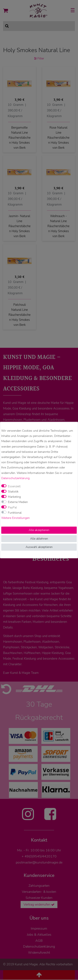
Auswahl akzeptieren (39, 547)
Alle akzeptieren (39, 530)
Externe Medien (18, 502)
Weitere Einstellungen (15, 518)
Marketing (14, 497)
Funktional (15, 512)
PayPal (12, 507)
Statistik (13, 492)
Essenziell (14, 486)
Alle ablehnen (39, 538)
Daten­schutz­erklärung (15, 478)
